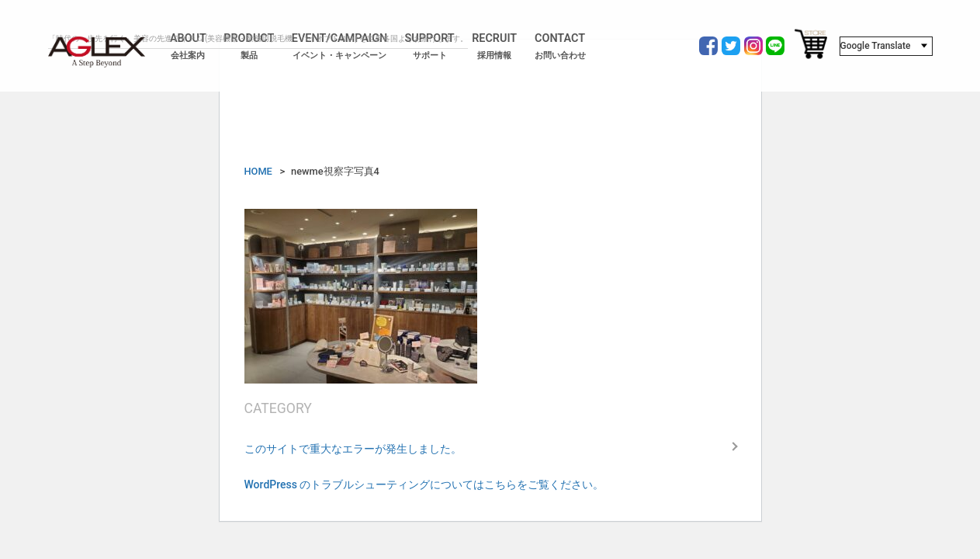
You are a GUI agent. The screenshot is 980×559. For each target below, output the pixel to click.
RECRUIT (494, 47)
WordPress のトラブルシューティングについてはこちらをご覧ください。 (424, 484)
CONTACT (560, 47)
